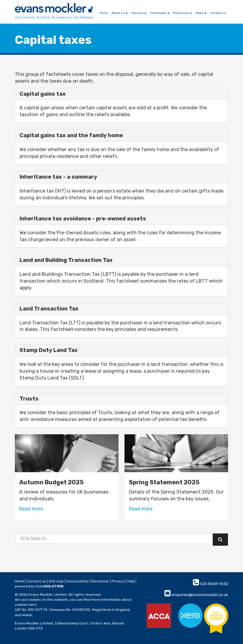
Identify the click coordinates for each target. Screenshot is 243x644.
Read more (31, 509)
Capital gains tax (43, 94)
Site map (56, 581)
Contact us (218, 13)
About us (120, 13)
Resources (183, 13)
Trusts (29, 399)
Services (139, 13)
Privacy (118, 581)
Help (131, 581)
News (201, 13)
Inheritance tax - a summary (58, 177)
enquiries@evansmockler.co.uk (196, 595)
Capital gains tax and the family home (71, 135)
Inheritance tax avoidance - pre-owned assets (83, 219)
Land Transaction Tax (49, 309)
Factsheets (160, 13)
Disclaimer (100, 581)
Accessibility (77, 581)
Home (104, 13)
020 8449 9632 (211, 584)
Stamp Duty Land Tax (49, 350)
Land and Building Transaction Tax (66, 260)
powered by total (39, 586)
